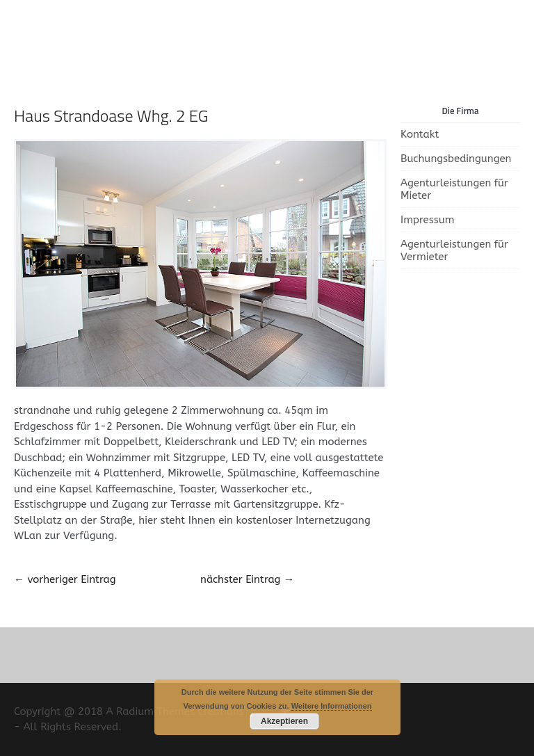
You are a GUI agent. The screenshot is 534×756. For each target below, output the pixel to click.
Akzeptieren (284, 721)
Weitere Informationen (332, 706)
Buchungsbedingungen (456, 159)
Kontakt (420, 134)
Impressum (428, 220)
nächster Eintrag (247, 579)
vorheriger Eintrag (65, 579)
